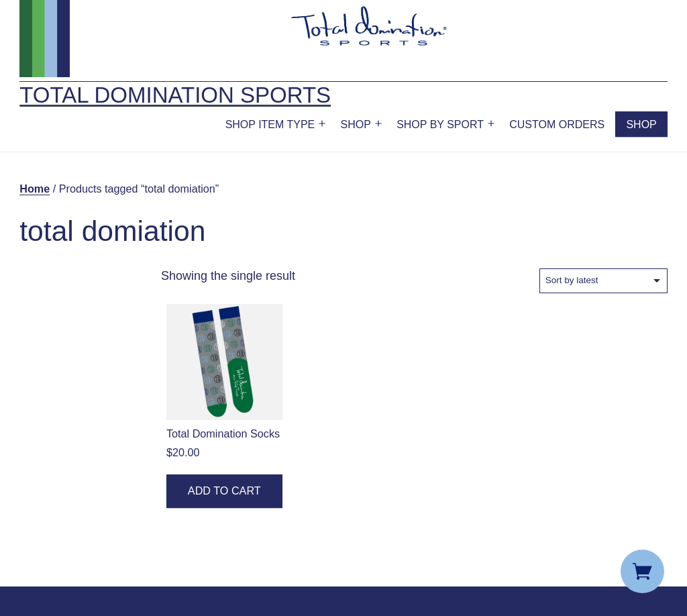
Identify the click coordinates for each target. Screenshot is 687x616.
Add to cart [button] (224, 491)
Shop (356, 124)
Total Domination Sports (175, 95)
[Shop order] (603, 280)
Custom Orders (557, 124)
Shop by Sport (440, 124)
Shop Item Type (270, 124)
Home (35, 189)
